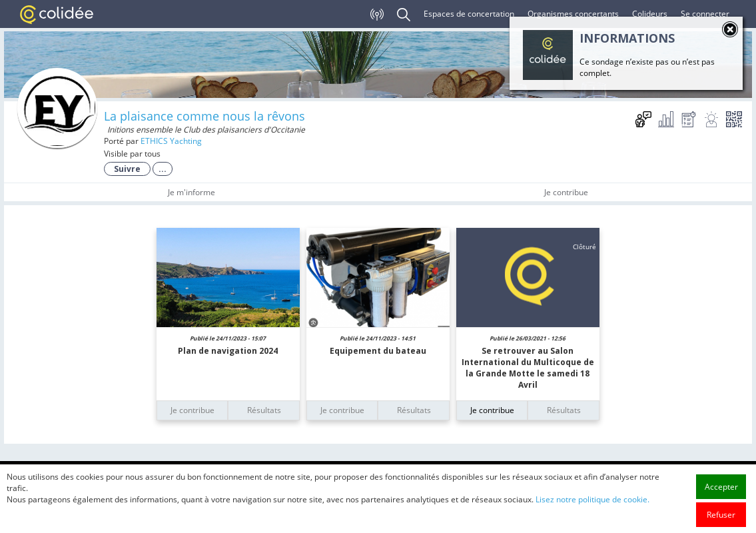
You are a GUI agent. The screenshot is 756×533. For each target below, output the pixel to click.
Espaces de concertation (469, 14)
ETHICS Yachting (171, 141)
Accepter (721, 514)
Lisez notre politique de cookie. (592, 527)
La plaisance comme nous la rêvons (204, 116)
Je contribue (566, 192)
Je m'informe (191, 192)
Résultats (264, 410)
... (163, 169)
